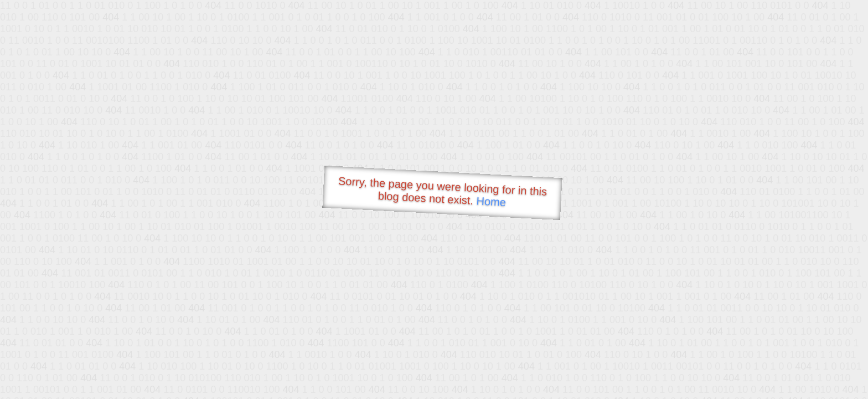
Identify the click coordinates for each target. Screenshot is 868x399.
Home (491, 201)
